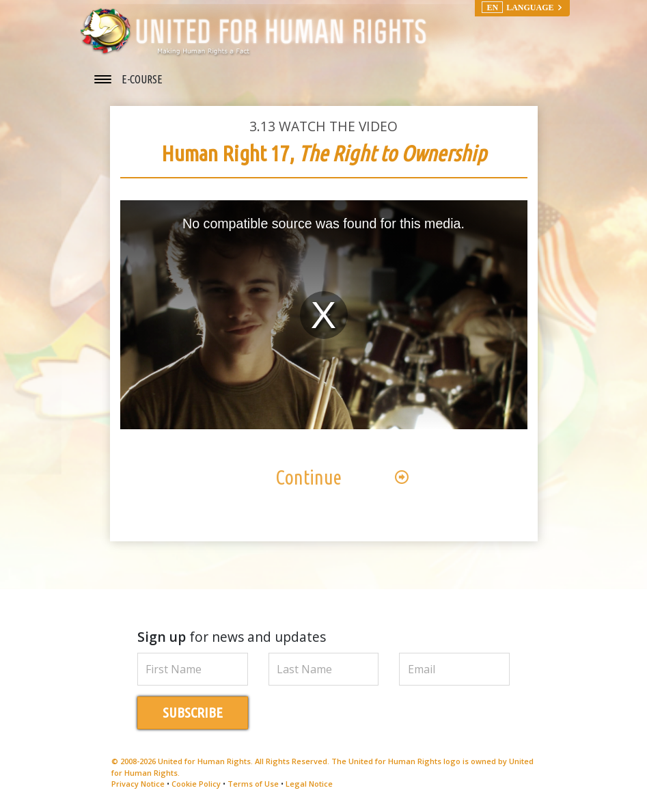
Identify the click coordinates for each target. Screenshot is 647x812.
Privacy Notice (138, 784)
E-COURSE (142, 79)
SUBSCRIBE (193, 713)
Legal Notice (309, 784)
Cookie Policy (196, 784)
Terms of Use (253, 784)
